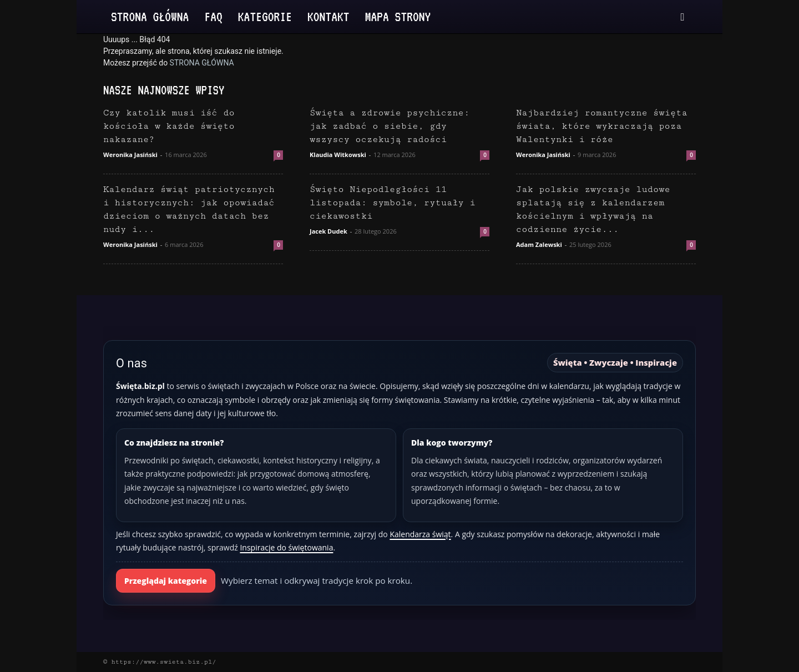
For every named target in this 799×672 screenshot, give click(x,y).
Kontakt (328, 16)
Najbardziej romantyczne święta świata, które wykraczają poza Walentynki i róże (602, 126)
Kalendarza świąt (420, 534)
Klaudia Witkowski (338, 155)
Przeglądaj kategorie (166, 581)
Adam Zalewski (539, 244)
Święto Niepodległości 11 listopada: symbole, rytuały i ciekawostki (393, 203)
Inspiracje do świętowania (286, 547)
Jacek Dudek (328, 231)
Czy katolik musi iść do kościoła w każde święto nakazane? (169, 126)
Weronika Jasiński (130, 155)
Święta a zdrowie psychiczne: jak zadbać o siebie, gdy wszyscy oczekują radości (390, 126)
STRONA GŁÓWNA (202, 63)
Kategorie (265, 16)
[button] (682, 17)
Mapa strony (398, 16)
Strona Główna (150, 16)
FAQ (213, 16)
